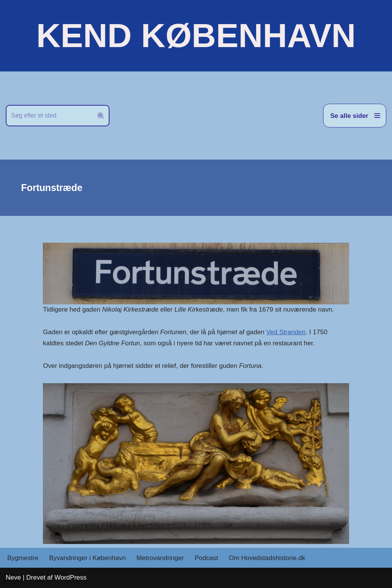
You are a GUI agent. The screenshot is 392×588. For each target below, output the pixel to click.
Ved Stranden (286, 332)
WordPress (70, 577)
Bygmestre (23, 558)
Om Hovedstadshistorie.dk (267, 558)
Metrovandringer (160, 558)
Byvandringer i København (87, 558)
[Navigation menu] (355, 116)
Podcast (206, 558)
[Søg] (49, 116)
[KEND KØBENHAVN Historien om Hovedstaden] (196, 36)
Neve (13, 577)
